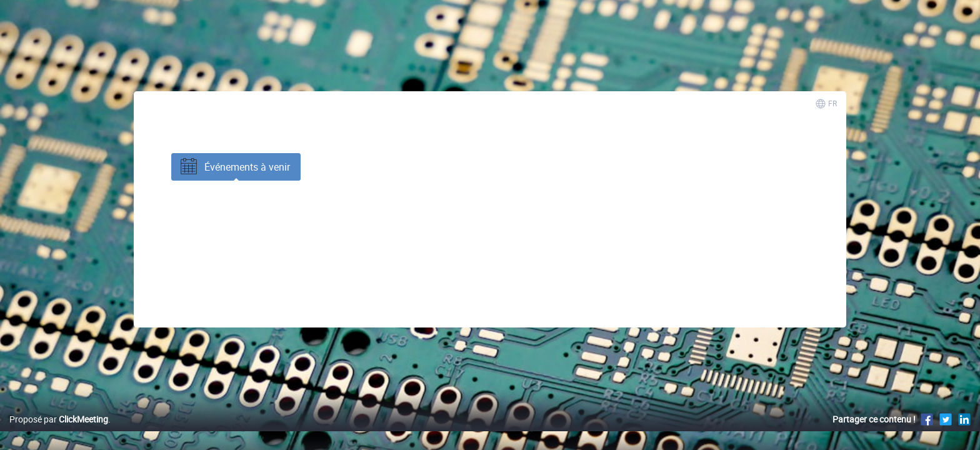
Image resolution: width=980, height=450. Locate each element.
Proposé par (59, 432)
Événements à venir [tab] (234, 167)
